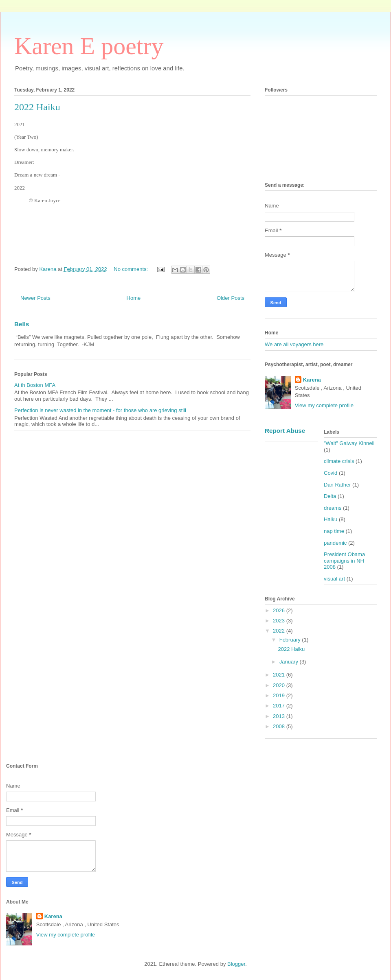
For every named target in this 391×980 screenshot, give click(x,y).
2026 (280, 610)
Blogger (236, 964)
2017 (280, 706)
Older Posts (231, 298)
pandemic (335, 543)
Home (134, 298)
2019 (280, 695)
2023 (280, 621)
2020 (280, 685)
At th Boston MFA (35, 385)
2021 (280, 675)
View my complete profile (324, 405)
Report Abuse (285, 431)
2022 (280, 631)
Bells (22, 324)
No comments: (131, 269)
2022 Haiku (37, 107)
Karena (312, 380)
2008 (280, 726)
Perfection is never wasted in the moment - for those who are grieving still (100, 410)
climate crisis (339, 461)
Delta (330, 496)
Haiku (331, 519)
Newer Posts (35, 298)
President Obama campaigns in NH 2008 (344, 561)
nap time (334, 531)
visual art (334, 579)
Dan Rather (337, 485)
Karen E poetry (89, 46)
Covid (331, 473)
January (290, 662)
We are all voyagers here (294, 344)
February (291, 640)
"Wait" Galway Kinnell (349, 443)
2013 (280, 716)
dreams (333, 508)
